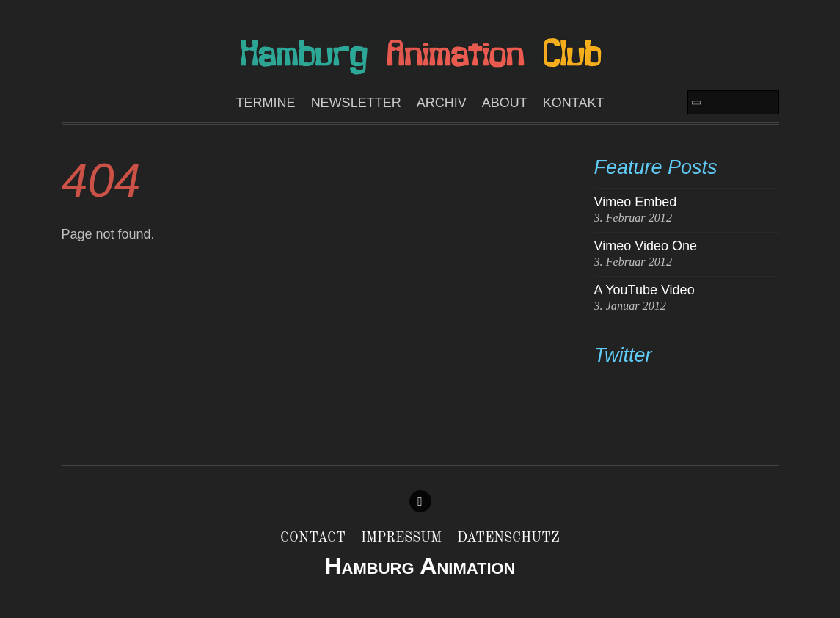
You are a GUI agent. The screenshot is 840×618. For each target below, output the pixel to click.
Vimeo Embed (636, 202)
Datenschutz (508, 538)
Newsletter (356, 103)
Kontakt (574, 103)
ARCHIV (442, 103)
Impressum (401, 538)
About (505, 103)
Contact (313, 538)
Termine (266, 103)
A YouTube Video (644, 290)
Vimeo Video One (646, 246)
